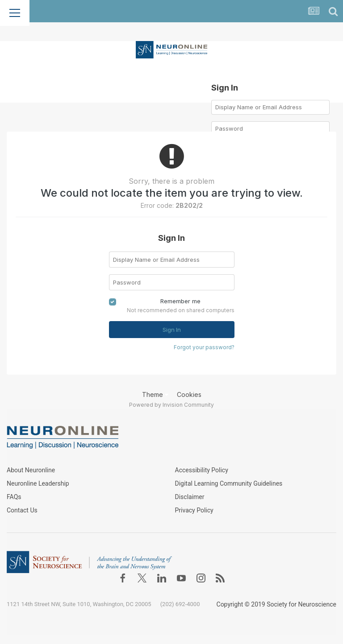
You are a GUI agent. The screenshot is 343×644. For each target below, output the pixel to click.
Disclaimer (190, 497)
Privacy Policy (194, 510)
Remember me (180, 301)
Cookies (189, 394)
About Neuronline (31, 470)
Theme (155, 394)
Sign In (172, 330)
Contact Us (22, 510)
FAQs (14, 497)
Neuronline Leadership (38, 483)
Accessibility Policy (202, 470)
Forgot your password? (204, 347)
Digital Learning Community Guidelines (229, 483)
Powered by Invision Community (171, 405)
